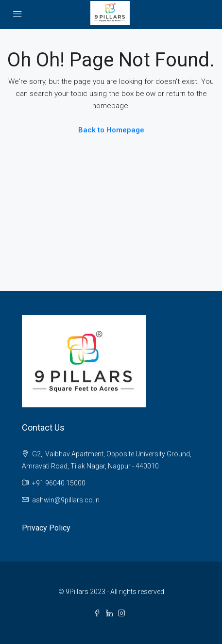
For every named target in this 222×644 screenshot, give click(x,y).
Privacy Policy (46, 528)
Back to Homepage (111, 130)
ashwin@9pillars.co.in (66, 500)
